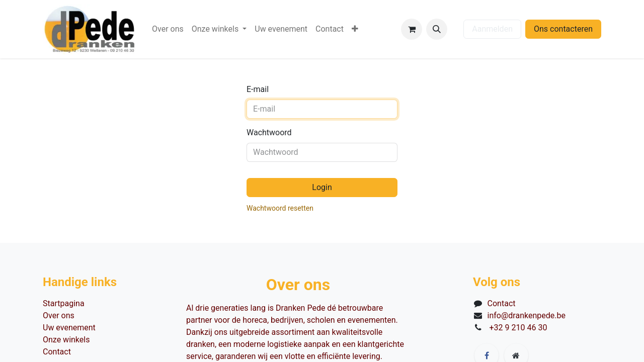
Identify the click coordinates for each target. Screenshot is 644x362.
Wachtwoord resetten (280, 208)
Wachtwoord (269, 132)
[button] (437, 29)
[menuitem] (168, 29)
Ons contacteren (563, 29)
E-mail (258, 89)
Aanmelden (492, 29)
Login (322, 187)
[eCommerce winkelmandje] (412, 29)
